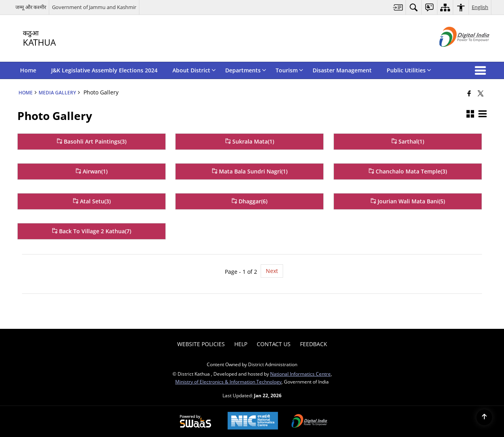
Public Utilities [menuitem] (409, 70)
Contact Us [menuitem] (274, 344)
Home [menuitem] (28, 70)
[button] (482, 70)
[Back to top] (484, 417)
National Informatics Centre (300, 374)
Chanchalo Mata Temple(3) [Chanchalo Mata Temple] (408, 171)
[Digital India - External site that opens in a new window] (455, 53)
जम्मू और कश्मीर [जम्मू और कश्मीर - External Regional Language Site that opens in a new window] (31, 7)
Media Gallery (57, 92)
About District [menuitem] (194, 70)
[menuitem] (398, 7)
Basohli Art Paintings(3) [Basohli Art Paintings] (92, 141)
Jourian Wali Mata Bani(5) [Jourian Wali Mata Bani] (408, 201)
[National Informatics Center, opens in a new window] (253, 421)
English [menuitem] (480, 7)
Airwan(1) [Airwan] (92, 171)
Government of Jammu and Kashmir (94, 7)
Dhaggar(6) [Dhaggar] (249, 201)
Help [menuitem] (241, 344)
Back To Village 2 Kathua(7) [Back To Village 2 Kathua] (92, 231)
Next (272, 271)
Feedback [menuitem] (314, 344)
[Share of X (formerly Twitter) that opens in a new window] (481, 93)
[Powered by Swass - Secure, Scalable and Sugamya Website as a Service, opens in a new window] (195, 422)
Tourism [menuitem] (289, 70)
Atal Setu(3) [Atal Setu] (92, 201)
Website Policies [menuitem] (201, 344)
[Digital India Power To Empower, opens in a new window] (309, 422)
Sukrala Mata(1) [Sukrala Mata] (250, 141)
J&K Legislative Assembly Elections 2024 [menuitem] (104, 70)
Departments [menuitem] (246, 70)
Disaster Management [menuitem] (342, 70)
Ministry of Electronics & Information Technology (228, 382)
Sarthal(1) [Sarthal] (408, 141)
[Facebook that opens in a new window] (469, 93)
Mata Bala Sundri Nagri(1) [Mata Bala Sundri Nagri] (250, 171)
